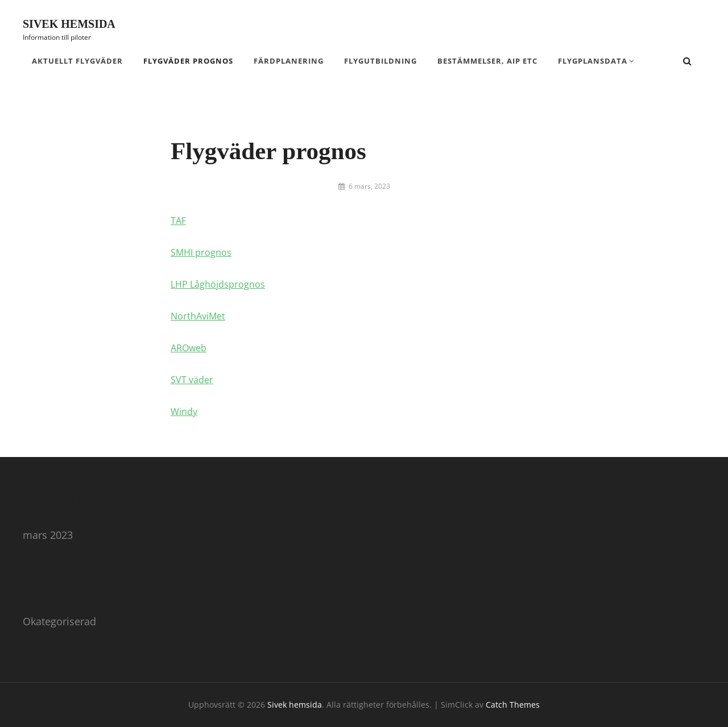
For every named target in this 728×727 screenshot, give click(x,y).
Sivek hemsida (69, 24)
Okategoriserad (59, 621)
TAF (178, 221)
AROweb (189, 348)
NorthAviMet (198, 316)
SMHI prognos (201, 252)
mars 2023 (48, 535)
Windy (184, 412)
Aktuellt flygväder (77, 61)
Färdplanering (289, 61)
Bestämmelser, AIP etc (487, 61)
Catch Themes (513, 705)
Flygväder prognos (188, 61)
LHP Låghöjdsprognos (218, 284)
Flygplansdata (593, 61)
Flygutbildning (380, 61)
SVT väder (192, 380)
